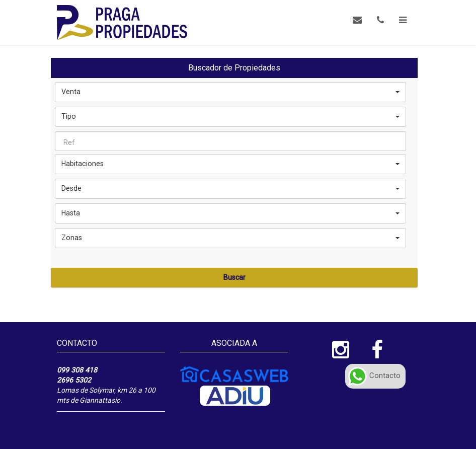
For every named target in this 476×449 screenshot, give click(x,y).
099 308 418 (77, 370)
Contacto (374, 376)
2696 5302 (74, 380)
